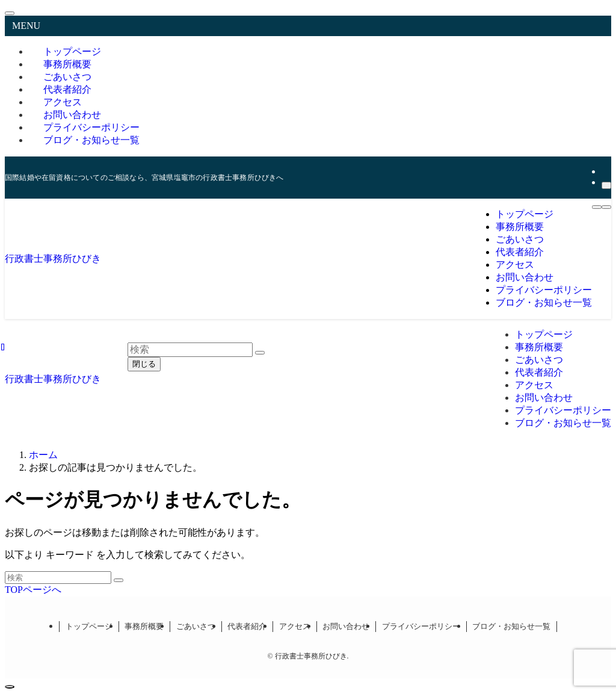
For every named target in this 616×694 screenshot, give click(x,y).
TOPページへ (33, 590)
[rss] (605, 171)
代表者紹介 (247, 626)
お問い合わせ (346, 626)
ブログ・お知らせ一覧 (91, 140)
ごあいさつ (196, 626)
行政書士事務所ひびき (53, 259)
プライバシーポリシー (421, 626)
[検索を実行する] (119, 580)
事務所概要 (144, 626)
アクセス (295, 626)
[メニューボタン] (597, 207)
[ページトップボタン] (10, 687)
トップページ (89, 626)
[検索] (606, 185)
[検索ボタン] (606, 207)
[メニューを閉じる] (10, 13)
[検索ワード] (58, 578)
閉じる (144, 364)
